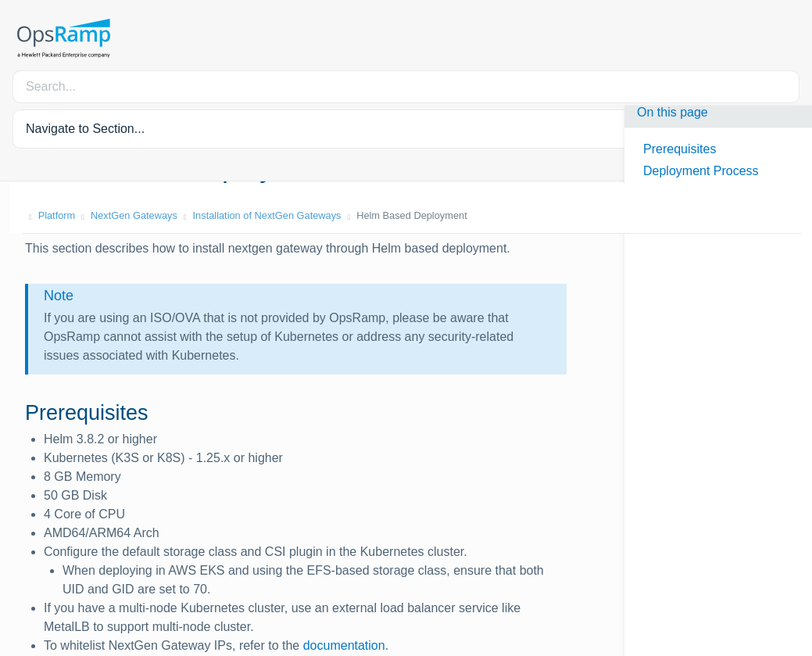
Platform (47, 215)
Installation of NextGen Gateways (257, 215)
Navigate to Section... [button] (85, 129)
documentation (344, 645)
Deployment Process (701, 171)
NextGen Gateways (124, 215)
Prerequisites (680, 149)
